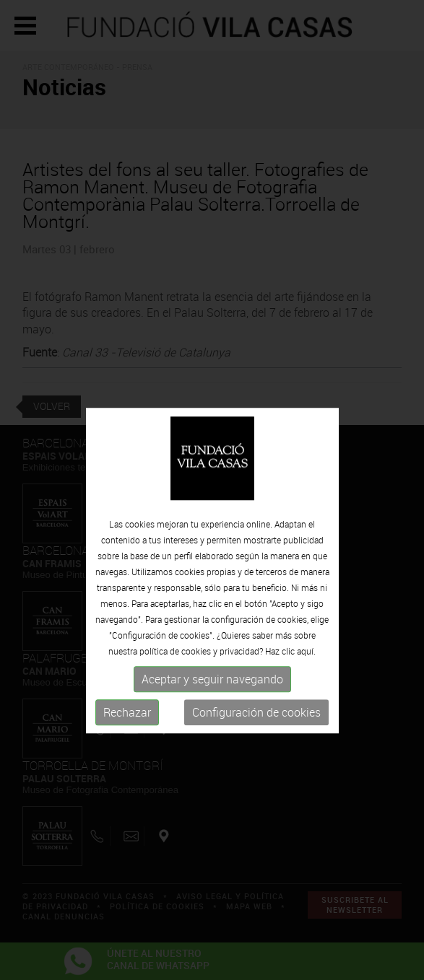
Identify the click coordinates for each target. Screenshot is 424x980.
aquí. (306, 673)
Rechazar (127, 734)
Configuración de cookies (256, 734)
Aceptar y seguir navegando (212, 701)
